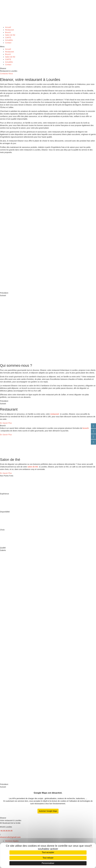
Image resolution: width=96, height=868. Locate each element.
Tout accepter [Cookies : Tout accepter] (48, 852)
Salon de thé (10, 35)
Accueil (8, 27)
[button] (48, 47)
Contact (8, 43)
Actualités (9, 40)
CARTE (8, 38)
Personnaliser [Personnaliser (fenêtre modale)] (48, 863)
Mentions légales (12, 841)
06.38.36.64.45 (6, 831)
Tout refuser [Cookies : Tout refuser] (48, 858)
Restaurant (9, 30)
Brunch (8, 32)
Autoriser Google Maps (48, 811)
